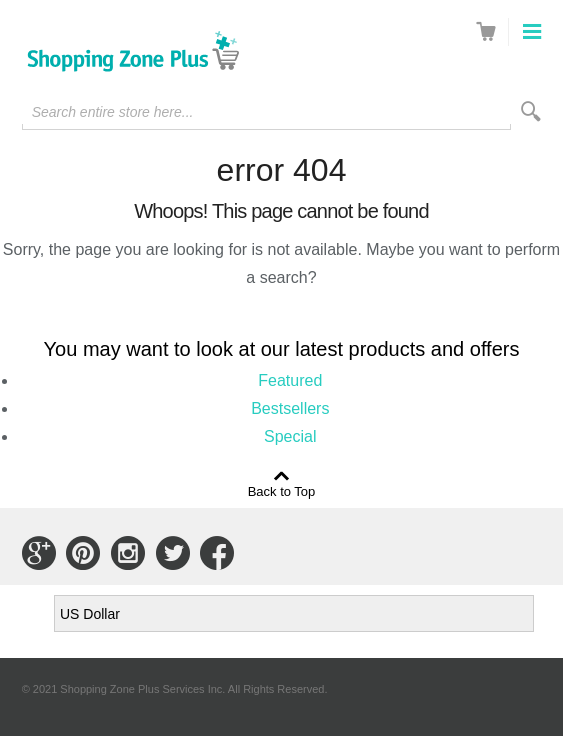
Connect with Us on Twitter (173, 553)
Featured (290, 380)
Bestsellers (290, 408)
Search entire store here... (113, 112)
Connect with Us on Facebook (217, 553)
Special (290, 436)
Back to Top (282, 491)
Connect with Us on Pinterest (83, 553)
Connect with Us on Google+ (39, 553)
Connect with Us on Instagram (128, 553)
